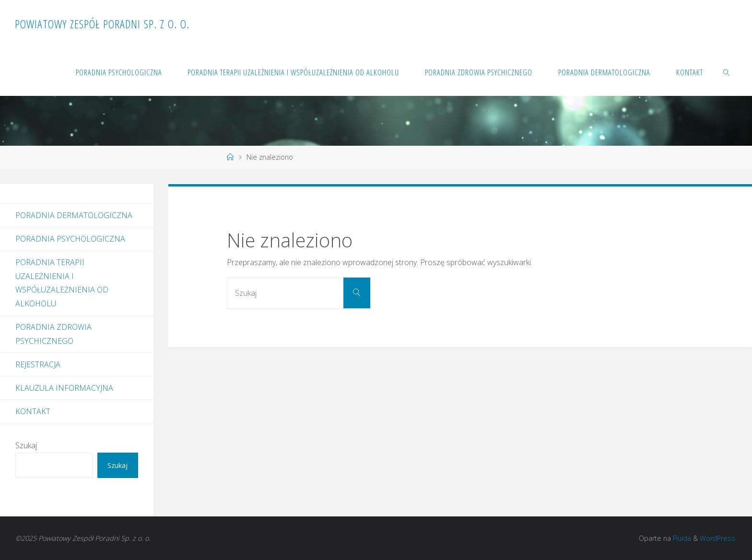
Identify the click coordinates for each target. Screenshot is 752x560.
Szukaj (26, 445)
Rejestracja (38, 364)
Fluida (681, 538)
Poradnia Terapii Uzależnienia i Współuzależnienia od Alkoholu (62, 283)
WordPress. (718, 538)
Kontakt (33, 411)
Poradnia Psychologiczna (70, 239)
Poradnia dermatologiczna (74, 215)
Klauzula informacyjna (64, 388)
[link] (726, 72)
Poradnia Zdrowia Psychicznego (53, 334)
